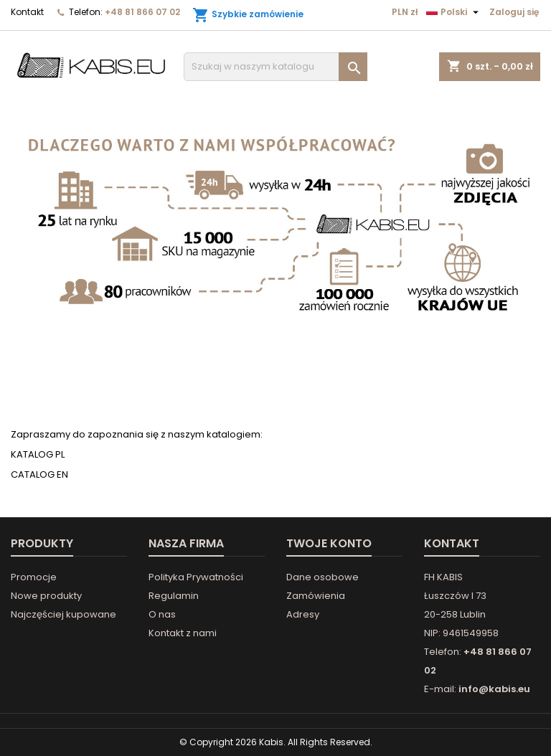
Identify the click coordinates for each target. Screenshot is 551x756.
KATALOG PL (38, 454)
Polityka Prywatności (196, 577)
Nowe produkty (46, 596)
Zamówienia (316, 596)
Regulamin (174, 596)
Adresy (303, 614)
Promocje (34, 577)
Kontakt (27, 12)
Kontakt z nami (183, 633)
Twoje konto (329, 543)
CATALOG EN (39, 474)
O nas (162, 614)
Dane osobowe (322, 577)
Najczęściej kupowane (63, 614)
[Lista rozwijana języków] (454, 12)
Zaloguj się (514, 12)
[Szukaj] (275, 67)
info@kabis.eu (494, 689)
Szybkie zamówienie (248, 15)
